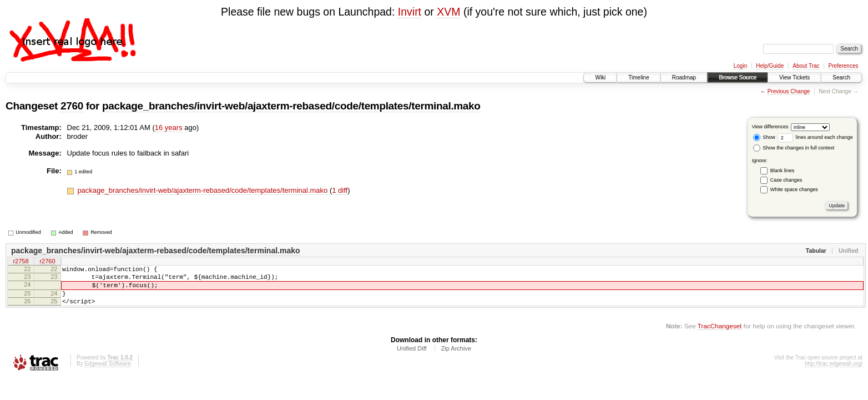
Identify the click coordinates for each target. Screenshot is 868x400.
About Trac (806, 66)
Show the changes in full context (794, 148)
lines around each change (815, 137)
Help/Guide (770, 66)
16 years (169, 127)
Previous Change (789, 91)
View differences (770, 127)
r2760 (47, 262)
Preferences (844, 66)
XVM (448, 12)
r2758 (21, 262)
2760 (72, 106)
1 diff (340, 190)
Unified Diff (412, 358)
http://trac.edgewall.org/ (834, 374)
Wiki (600, 77)
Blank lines (783, 171)
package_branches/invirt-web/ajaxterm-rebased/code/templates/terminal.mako (291, 106)
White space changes (794, 189)
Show (764, 137)
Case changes (786, 180)
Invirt (410, 12)
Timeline (639, 77)
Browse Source (738, 77)
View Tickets (794, 77)
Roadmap (684, 77)
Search (841, 77)
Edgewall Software (107, 374)
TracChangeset (720, 336)
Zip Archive (456, 358)
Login (740, 66)
